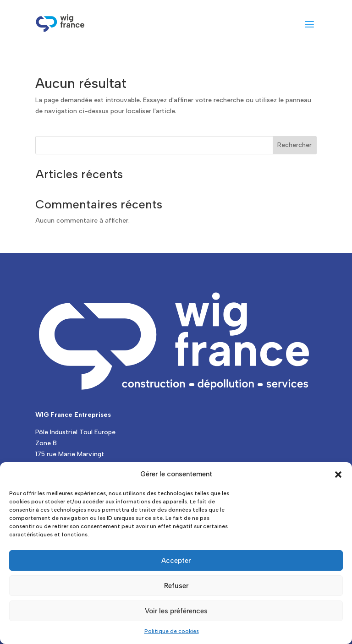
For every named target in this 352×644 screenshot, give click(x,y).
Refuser (176, 586)
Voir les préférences (176, 611)
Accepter (176, 561)
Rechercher (294, 145)
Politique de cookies (172, 631)
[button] (338, 475)
